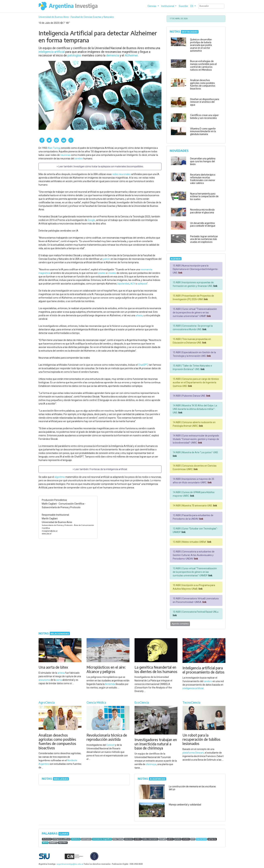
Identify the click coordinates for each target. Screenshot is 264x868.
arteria (61, 673)
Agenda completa (180, 624)
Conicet (110, 745)
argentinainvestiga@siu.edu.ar (70, 864)
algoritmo (60, 477)
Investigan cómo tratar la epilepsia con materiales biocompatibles (108, 166)
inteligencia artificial (52, 52)
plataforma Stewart (193, 753)
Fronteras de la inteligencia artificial (108, 469)
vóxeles (112, 273)
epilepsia (142, 284)
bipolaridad (123, 284)
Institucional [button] (168, 6)
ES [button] (192, 6)
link (180, 273)
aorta (59, 680)
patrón (107, 259)
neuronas (65, 155)
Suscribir (183, 6)
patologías (74, 55)
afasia (139, 315)
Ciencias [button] (152, 6)
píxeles (102, 273)
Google (91, 220)
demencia (113, 55)
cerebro (79, 159)
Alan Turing (54, 148)
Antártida (110, 684)
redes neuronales (121, 174)
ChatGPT (143, 365)
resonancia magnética (102, 839)
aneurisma (44, 680)
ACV (133, 284)
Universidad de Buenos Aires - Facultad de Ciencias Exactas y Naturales (76, 17)
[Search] (211, 6)
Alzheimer (131, 55)
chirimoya (151, 764)
